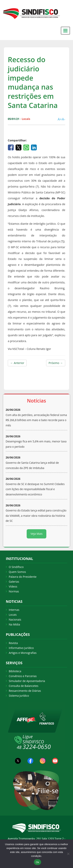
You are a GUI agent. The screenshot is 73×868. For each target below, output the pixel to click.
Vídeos (13, 586)
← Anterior (17, 363)
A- (64, 119)
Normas (14, 591)
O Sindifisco (16, 567)
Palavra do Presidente (23, 577)
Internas (14, 610)
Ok (37, 862)
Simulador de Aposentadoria (27, 681)
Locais (13, 615)
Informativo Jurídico (21, 648)
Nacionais (15, 620)
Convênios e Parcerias (23, 676)
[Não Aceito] (68, 854)
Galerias (14, 582)
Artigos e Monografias (23, 653)
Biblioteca (15, 671)
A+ (60, 119)
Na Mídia (14, 624)
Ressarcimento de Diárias (25, 691)
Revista (13, 643)
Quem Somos (17, 572)
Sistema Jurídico (19, 696)
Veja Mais (37, 534)
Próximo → (56, 363)
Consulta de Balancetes (24, 686)
